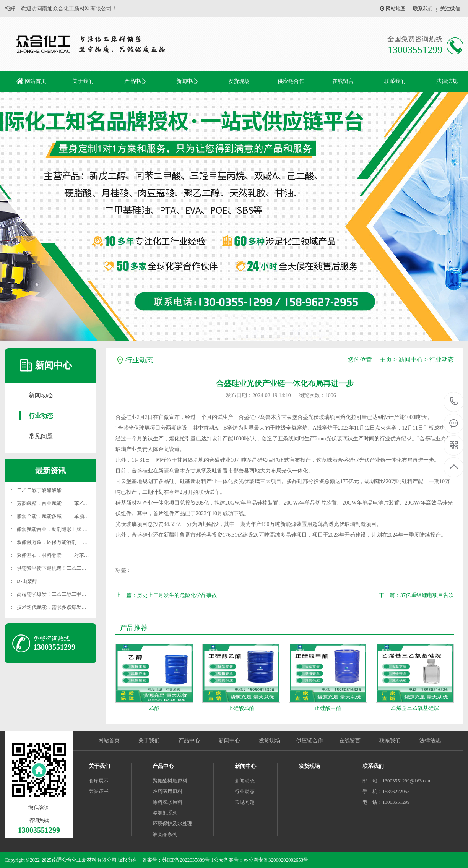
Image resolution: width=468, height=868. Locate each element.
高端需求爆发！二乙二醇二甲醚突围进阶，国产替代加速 (79, 594)
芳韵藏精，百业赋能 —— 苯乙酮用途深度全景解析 (73, 503)
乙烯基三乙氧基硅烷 (415, 708)
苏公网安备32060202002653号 (276, 860)
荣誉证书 (99, 791)
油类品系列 (165, 834)
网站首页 (36, 81)
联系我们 (423, 9)
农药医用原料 (167, 791)
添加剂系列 (165, 813)
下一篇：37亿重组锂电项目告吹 (416, 595)
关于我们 (83, 81)
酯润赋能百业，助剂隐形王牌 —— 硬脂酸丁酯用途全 (75, 529)
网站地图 (396, 9)
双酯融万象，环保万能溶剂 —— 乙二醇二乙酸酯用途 (75, 542)
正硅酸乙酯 (241, 708)
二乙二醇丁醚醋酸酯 (39, 490)
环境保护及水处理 (172, 823)
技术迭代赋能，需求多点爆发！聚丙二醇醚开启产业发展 (79, 607)
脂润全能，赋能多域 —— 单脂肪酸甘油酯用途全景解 (75, 516)
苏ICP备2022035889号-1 (188, 860)
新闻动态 (41, 395)
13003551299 (454, 402)
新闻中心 (187, 81)
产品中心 (135, 81)
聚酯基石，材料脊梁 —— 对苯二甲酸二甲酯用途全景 (75, 555)
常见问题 (41, 436)
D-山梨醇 (27, 581)
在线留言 (343, 81)
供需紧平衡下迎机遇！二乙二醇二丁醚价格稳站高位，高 (79, 568)
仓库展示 (99, 781)
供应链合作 (291, 81)
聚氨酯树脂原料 (170, 781)
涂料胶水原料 (167, 802)
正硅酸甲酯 (328, 708)
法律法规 (430, 741)
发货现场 (239, 81)
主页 (386, 359)
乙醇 (154, 708)
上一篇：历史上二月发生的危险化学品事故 (166, 595)
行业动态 (41, 416)
